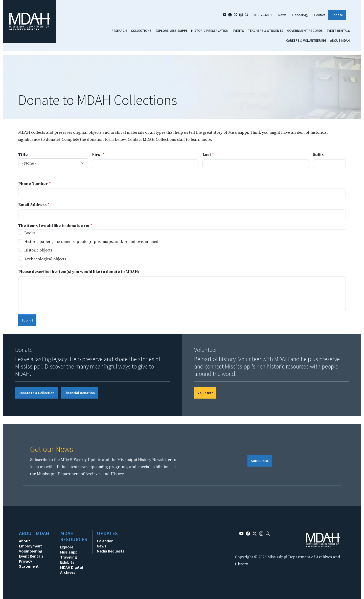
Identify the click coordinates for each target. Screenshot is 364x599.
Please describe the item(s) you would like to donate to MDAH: (79, 272)
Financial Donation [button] (80, 393)
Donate (337, 15)
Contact (320, 15)
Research (119, 31)
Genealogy (300, 15)
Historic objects (38, 250)
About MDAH (340, 40)
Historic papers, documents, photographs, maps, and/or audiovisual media (93, 242)
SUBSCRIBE (260, 461)
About (25, 541)
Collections (141, 31)
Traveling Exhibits (69, 560)
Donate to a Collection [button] (36, 393)
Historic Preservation (210, 31)
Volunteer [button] (205, 393)
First (97, 155)
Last (207, 155)
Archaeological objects (45, 259)
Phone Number (33, 184)
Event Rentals (338, 31)
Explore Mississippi (171, 31)
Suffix (318, 155)
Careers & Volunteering (306, 40)
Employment (30, 546)
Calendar (105, 541)
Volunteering (31, 551)
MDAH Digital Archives (72, 570)
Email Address (32, 205)
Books (30, 233)
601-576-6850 (262, 15)
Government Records (305, 31)
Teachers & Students (266, 31)
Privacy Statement (29, 564)
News (282, 15)
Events (238, 31)
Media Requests (110, 551)
